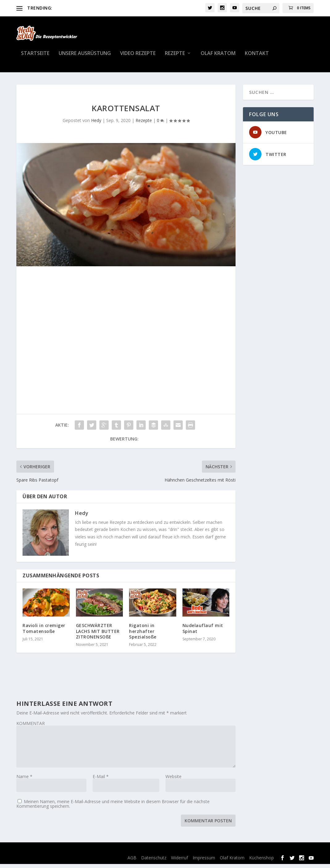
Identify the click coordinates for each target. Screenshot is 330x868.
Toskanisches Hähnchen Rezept (86, 8)
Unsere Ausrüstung (85, 58)
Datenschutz (154, 861)
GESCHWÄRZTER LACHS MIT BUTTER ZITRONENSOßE (98, 635)
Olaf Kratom (218, 58)
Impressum (204, 861)
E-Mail (101, 780)
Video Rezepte (138, 58)
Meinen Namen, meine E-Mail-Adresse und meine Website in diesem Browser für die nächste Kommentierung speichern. (113, 808)
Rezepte (175, 58)
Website (173, 780)
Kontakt (257, 58)
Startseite (35, 58)
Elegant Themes (64, 853)
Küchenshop (261, 861)
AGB (132, 861)
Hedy (96, 124)
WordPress (130, 853)
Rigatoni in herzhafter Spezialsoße (143, 635)
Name (24, 780)
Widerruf (180, 861)
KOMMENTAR (31, 727)
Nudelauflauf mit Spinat (203, 632)
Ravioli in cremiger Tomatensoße (44, 632)
